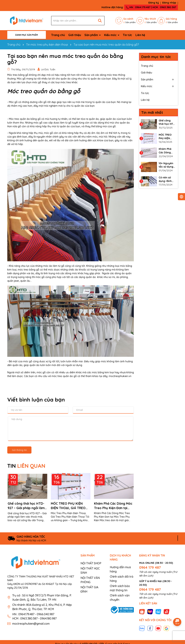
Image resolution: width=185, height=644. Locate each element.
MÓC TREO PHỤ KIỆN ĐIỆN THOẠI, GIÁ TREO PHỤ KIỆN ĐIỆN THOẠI (68, 506)
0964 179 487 (150, 567)
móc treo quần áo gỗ (64, 376)
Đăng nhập (169, 3)
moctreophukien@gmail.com (31, 624)
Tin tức (127, 35)
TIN (26, 466)
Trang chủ (58, 35)
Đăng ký (154, 3)
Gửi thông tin (19, 450)
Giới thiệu (75, 35)
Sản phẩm (92, 35)
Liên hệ (140, 35)
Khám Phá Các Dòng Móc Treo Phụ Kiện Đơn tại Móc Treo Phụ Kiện (113, 506)
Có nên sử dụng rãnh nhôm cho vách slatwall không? (167, 179)
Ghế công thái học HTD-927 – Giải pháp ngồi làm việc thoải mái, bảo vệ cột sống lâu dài (27, 506)
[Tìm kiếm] (100, 21)
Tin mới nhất (152, 112)
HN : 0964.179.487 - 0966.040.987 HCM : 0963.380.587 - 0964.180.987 (34, 616)
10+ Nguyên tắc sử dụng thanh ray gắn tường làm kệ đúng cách (167, 165)
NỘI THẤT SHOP (91, 563)
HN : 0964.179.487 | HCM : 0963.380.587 (151, 7)
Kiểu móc (111, 35)
